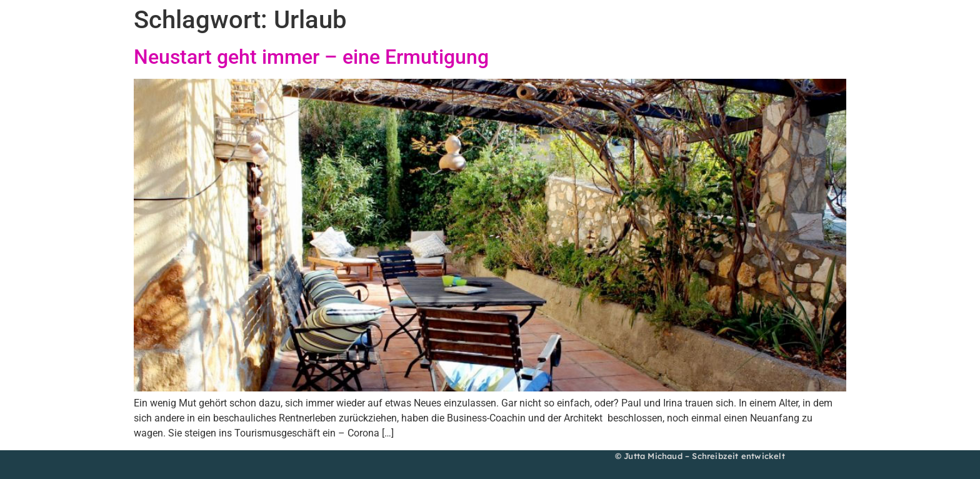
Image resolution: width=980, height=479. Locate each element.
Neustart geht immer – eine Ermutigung (311, 57)
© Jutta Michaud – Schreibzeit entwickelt (700, 456)
